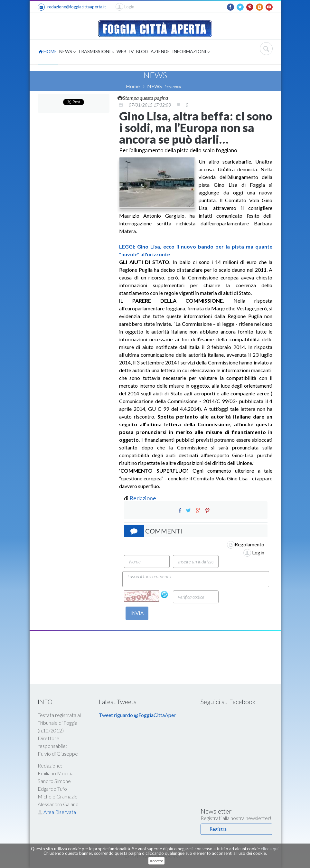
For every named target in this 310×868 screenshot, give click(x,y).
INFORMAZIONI (191, 52)
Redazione (143, 498)
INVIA (137, 613)
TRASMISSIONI (96, 52)
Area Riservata (57, 812)
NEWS (67, 52)
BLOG (142, 51)
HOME (48, 51)
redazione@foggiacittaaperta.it (72, 7)
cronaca (174, 87)
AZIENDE (160, 51)
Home (133, 86)
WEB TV (125, 51)
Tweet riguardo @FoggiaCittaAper (137, 715)
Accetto (156, 861)
